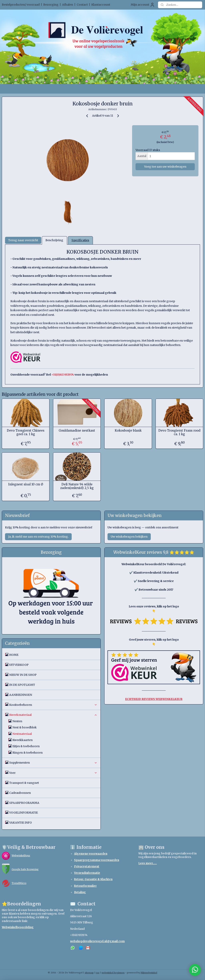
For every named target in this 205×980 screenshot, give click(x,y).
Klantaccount (101, 5)
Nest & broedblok (25, 727)
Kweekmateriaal (53, 715)
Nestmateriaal (22, 734)
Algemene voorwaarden (91, 854)
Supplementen (53, 763)
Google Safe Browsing (25, 869)
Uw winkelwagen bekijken (129, 537)
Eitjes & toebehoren (26, 746)
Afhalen (68, 5)
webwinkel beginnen (113, 973)
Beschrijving (54, 240)
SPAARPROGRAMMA (24, 803)
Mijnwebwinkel (149, 973)
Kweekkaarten (23, 740)
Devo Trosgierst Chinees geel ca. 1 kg (26, 432)
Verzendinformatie (87, 873)
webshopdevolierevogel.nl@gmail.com (97, 941)
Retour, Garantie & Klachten (93, 879)
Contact (82, 5)
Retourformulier (85, 886)
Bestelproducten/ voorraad (21, 5)
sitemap (89, 973)
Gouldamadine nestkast (77, 431)
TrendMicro (19, 883)
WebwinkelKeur (21, 855)
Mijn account (143, 5)
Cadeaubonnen (20, 793)
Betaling (80, 892)
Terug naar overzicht (23, 240)
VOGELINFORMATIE (24, 813)
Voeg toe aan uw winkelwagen (165, 167)
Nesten (17, 721)
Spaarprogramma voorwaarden (97, 860)
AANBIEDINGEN (21, 695)
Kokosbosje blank (128, 431)
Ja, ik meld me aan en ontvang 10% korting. (38, 537)
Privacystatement (87, 866)
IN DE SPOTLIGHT (22, 685)
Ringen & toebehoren (28, 753)
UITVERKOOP (19, 665)
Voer (53, 773)
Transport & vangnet (24, 783)
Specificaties (80, 240)
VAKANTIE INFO (21, 823)
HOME (14, 655)
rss (98, 973)
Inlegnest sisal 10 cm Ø (26, 484)
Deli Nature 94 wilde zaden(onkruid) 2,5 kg (77, 486)
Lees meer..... (148, 863)
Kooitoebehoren (53, 705)
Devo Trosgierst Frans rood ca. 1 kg (179, 432)
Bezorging (51, 5)
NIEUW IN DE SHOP (23, 675)
